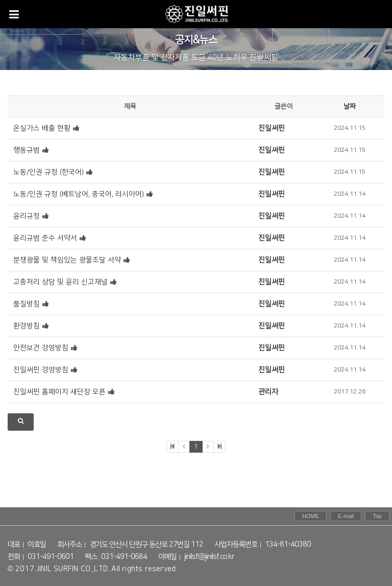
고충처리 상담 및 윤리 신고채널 (60, 282)
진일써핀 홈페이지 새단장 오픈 (59, 392)
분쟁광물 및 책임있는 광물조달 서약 (67, 260)
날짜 (350, 106)
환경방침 (27, 326)
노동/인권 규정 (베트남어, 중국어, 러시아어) (79, 194)
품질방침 (27, 304)
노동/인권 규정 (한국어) (48, 172)
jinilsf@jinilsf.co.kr (209, 557)
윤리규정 (27, 216)
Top (377, 516)
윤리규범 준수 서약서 (45, 238)
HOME (311, 516)
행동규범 (27, 150)
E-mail (346, 516)
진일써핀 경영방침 (41, 370)
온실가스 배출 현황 (42, 128)
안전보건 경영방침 (41, 348)
